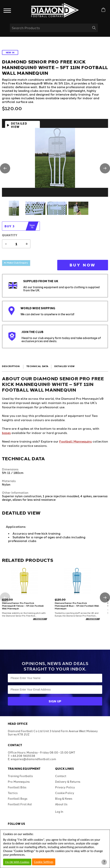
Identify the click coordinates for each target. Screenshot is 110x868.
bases (6, 433)
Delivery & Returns (68, 782)
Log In (59, 812)
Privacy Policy (65, 787)
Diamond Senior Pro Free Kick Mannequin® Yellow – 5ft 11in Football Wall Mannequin (23, 606)
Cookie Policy (65, 793)
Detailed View (19, 125)
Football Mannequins (76, 441)
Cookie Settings (44, 862)
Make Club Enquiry (16, 263)
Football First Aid (20, 804)
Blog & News (64, 799)
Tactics (13, 793)
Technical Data (37, 366)
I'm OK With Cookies (17, 862)
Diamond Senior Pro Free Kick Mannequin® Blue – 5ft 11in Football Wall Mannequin (77, 606)
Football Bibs (17, 787)
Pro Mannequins (19, 782)
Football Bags (18, 799)
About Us (61, 804)
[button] (5, 168)
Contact (61, 776)
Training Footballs (20, 776)
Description (11, 366)
